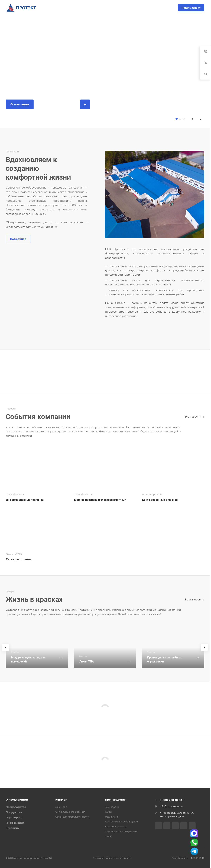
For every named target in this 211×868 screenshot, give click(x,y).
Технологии (112, 807)
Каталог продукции (57, 104)
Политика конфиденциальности (112, 858)
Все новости (194, 417)
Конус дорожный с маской (160, 500)
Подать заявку (191, 8)
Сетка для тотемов (19, 559)
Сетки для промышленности (72, 817)
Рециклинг (112, 817)
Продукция (14, 812)
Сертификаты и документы (121, 831)
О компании (20, 104)
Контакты (13, 828)
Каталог (61, 800)
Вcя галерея (195, 600)
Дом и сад (61, 807)
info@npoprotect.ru (172, 807)
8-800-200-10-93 (94, 8)
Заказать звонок (121, 8)
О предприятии (17, 800)
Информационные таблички (25, 500)
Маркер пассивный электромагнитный (100, 500)
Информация (15, 823)
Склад (109, 836)
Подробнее (18, 239)
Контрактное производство (121, 822)
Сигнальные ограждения (70, 812)
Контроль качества (116, 826)
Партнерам (14, 817)
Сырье (109, 812)
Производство (16, 807)
